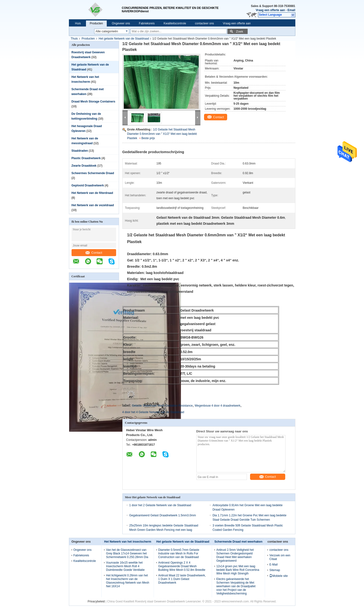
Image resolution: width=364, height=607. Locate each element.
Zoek (240, 31)
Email (291, 10)
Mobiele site (278, 576)
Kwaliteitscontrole (175, 23)
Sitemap (275, 570)
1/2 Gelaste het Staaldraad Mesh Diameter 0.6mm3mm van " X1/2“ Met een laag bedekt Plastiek (162, 134)
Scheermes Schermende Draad (93, 173)
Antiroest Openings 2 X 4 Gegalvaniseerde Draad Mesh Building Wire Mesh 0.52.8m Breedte (182, 566)
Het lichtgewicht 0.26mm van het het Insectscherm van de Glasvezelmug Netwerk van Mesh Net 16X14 (128, 581)
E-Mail (273, 565)
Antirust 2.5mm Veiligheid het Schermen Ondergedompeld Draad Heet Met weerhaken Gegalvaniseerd (235, 555)
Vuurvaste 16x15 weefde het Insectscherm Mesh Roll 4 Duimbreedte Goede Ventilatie (125, 566)
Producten (96, 23)
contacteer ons (204, 23)
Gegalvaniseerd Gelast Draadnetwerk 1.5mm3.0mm (163, 515)
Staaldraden (80, 151)
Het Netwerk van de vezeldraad (93, 205)
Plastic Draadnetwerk (86, 158)
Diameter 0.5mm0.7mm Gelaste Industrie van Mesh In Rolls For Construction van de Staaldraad (179, 553)
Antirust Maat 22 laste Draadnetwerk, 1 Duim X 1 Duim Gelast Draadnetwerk (182, 579)
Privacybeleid (96, 601)
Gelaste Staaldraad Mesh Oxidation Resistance (162, 406)
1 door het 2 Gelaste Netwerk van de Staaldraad (160, 505)
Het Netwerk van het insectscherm (128, 542)
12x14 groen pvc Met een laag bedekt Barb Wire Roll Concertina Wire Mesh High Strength (238, 570)
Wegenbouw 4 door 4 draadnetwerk (218, 406)
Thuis (74, 39)
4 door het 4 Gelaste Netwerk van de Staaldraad (153, 412)
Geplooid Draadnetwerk (88, 185)
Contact (94, 253)
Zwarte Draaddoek (84, 166)
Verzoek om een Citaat (280, 557)
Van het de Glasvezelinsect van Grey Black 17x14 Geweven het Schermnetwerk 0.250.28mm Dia (127, 553)
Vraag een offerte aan (270, 10)
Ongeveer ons (121, 23)
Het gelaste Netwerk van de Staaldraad (124, 39)
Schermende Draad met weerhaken (238, 542)
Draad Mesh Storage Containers (93, 102)
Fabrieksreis (147, 23)
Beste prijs (148, 138)
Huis (78, 23)
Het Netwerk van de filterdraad (92, 193)
